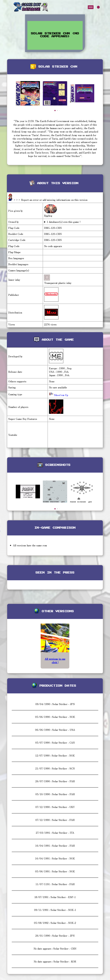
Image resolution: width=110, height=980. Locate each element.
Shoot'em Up (61, 395)
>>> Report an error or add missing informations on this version (50, 200)
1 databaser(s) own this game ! (64, 222)
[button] (55, 111)
